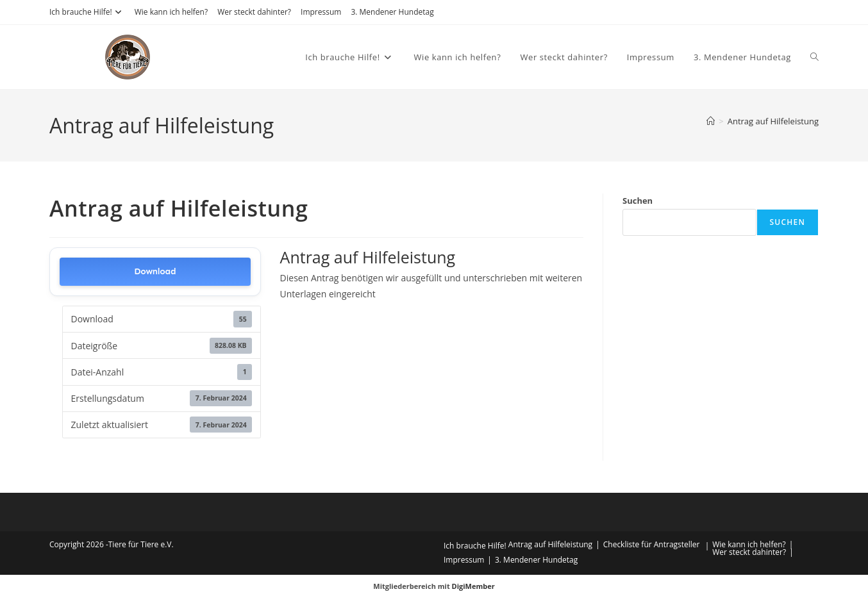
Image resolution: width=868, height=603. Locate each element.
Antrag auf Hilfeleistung (773, 121)
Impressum (321, 12)
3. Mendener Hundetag (392, 12)
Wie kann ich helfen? (171, 12)
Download (155, 271)
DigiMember (473, 586)
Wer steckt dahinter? (254, 12)
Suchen (638, 201)
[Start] (711, 121)
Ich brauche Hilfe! (87, 12)
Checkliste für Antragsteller (652, 544)
